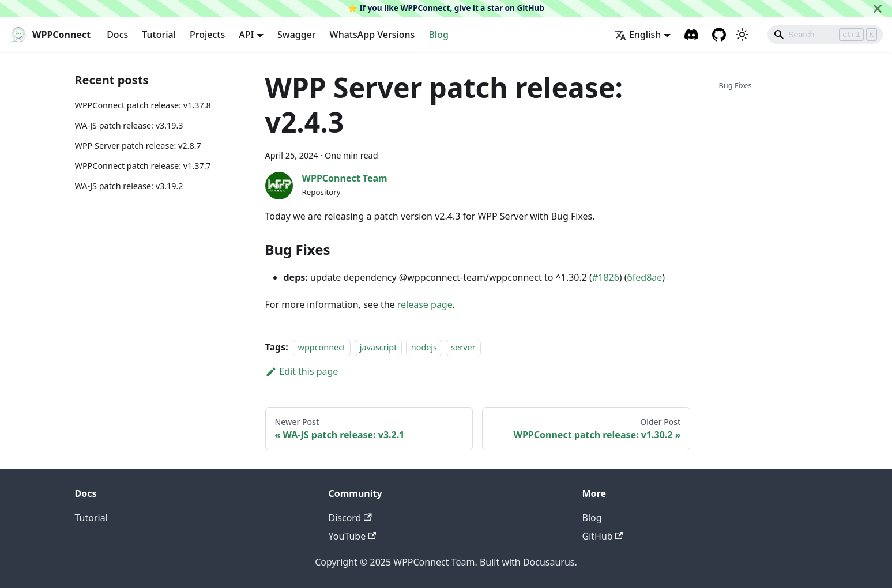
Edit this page (302, 371)
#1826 (606, 277)
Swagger (297, 35)
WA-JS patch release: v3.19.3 (129, 125)
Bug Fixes (735, 85)
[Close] (878, 8)
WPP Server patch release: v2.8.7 (138, 146)
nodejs (424, 347)
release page (425, 304)
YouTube (353, 536)
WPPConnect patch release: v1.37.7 (143, 166)
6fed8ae (645, 277)
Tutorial (159, 35)
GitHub (530, 8)
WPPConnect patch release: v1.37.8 (143, 105)
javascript (379, 347)
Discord (350, 518)
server (463, 347)
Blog (438, 35)
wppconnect (322, 347)
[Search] (825, 35)
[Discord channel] (691, 35)
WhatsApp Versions (372, 35)
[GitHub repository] (719, 35)
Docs (117, 35)
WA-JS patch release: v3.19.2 (129, 186)
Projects (207, 35)
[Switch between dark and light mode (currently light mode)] (742, 35)
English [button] (638, 35)
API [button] (246, 35)
